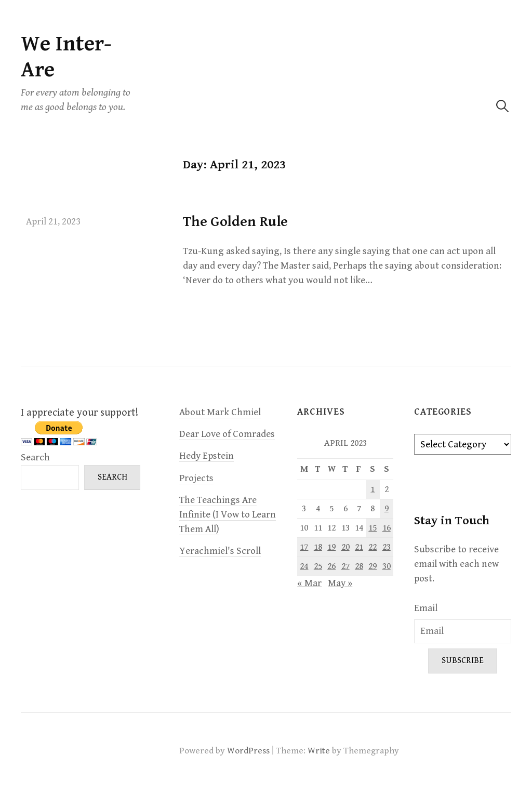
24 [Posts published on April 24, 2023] (304, 566)
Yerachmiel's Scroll (220, 551)
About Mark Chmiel (220, 412)
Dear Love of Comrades (227, 434)
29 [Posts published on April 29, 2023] (373, 566)
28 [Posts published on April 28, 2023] (359, 566)
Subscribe (463, 661)
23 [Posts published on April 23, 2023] (387, 547)
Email (426, 608)
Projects (196, 478)
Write (319, 751)
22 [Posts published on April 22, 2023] (373, 547)
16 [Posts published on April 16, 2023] (387, 528)
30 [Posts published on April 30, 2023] (387, 566)
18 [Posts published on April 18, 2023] (318, 547)
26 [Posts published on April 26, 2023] (331, 566)
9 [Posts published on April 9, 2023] (387, 509)
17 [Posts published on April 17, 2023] (304, 547)
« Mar (309, 583)
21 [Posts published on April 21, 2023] (359, 547)
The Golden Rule (235, 222)
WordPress (248, 751)
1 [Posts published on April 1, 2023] (373, 489)
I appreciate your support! (79, 413)
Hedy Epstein (207, 456)
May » (340, 583)
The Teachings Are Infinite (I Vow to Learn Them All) (228, 515)
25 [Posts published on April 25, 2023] (318, 566)
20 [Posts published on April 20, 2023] (345, 547)
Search (35, 458)
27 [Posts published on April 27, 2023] (345, 566)
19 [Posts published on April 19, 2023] (331, 547)
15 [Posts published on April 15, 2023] (373, 528)
